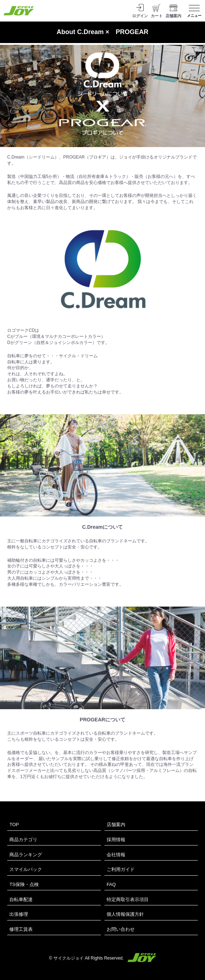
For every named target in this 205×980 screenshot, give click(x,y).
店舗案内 (116, 824)
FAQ (111, 884)
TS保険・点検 (24, 884)
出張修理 (19, 914)
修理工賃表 (21, 929)
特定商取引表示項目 (128, 899)
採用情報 (116, 840)
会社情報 (116, 855)
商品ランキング (26, 855)
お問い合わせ (121, 929)
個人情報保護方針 (125, 914)
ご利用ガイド (121, 869)
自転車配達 (21, 899)
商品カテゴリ (23, 840)
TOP (14, 824)
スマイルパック (26, 869)
